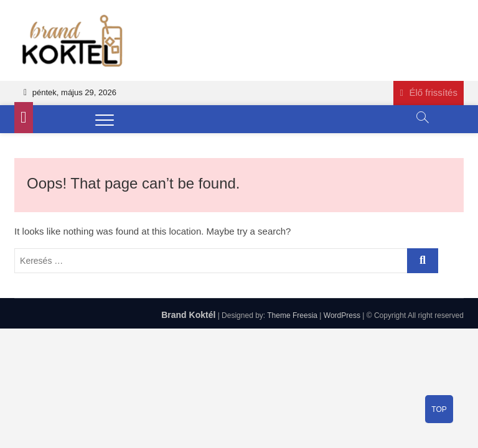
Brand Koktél (188, 315)
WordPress (342, 315)
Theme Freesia (292, 315)
